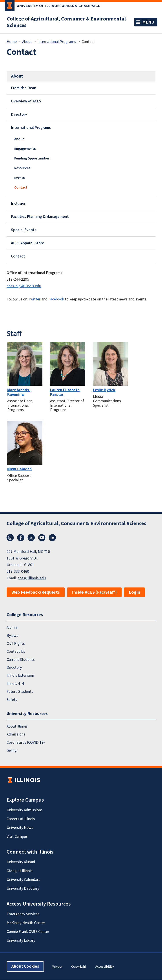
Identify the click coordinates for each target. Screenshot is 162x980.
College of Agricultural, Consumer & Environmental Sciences (66, 22)
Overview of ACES (26, 101)
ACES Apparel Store (28, 243)
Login (134, 592)
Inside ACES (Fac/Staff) (94, 592)
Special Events (24, 230)
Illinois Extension (20, 676)
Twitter (34, 299)
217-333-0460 (18, 572)
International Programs (57, 42)
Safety (12, 700)
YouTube (42, 538)
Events (19, 178)
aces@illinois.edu (32, 578)
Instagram (10, 538)
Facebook (56, 299)
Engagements (25, 149)
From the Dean (24, 88)
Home (12, 42)
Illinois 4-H (15, 684)
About (27, 42)
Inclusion (19, 203)
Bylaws (12, 636)
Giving (12, 750)
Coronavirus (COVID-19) (26, 742)
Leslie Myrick (104, 390)
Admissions (16, 735)
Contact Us (16, 652)
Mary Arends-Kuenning (19, 392)
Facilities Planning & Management (40, 217)
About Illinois (17, 726)
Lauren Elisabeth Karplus (65, 392)
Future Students (20, 692)
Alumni (12, 627)
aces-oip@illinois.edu (24, 286)
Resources (22, 168)
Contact (21, 187)
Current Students (21, 660)
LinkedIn (52, 538)
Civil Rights (16, 644)
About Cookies (25, 967)
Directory (19, 114)
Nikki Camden (19, 469)
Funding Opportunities (32, 158)
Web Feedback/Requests (36, 592)
